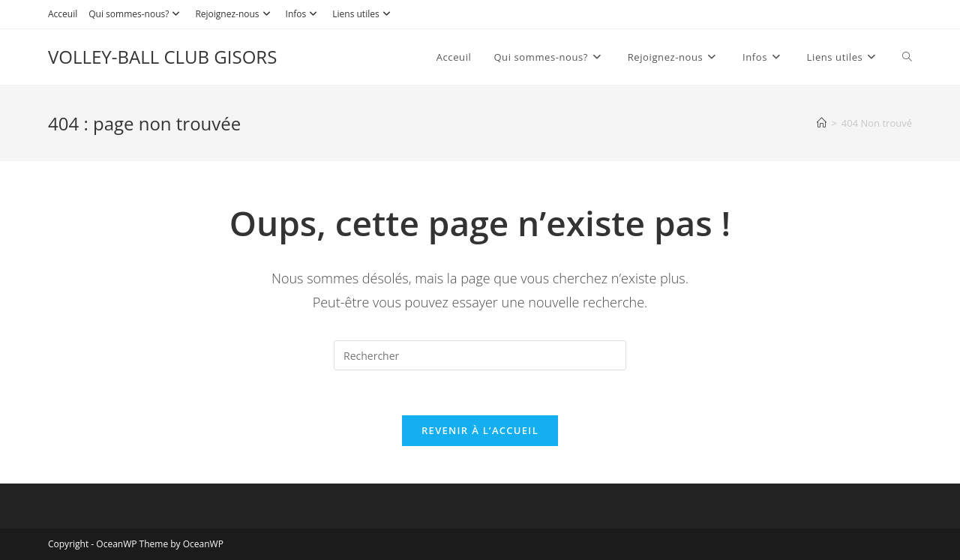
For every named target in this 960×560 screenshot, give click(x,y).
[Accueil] (822, 123)
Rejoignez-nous (234, 14)
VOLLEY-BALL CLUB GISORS (162, 57)
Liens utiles (363, 14)
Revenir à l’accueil (480, 430)
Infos (304, 14)
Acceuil (63, 14)
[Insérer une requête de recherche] (480, 355)
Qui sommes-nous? (136, 14)
